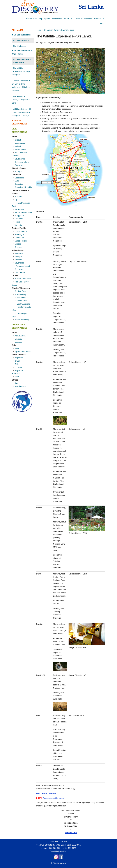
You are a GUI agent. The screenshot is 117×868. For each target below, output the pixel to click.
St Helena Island (22, 162)
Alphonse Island (23, 266)
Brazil (17, 361)
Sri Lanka (19, 269)
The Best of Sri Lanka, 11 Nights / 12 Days (21, 100)
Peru (17, 377)
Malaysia (19, 257)
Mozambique (20, 149)
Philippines (19, 216)
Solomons (19, 219)
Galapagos (19, 234)
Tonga (17, 222)
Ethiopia (18, 339)
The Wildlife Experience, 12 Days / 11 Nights (21, 71)
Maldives (19, 260)
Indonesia (19, 253)
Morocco (18, 342)
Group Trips (31, 19)
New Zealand (20, 386)
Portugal (18, 171)
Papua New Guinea (23, 212)
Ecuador (18, 367)
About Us (68, 19)
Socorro (18, 247)
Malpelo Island (21, 241)
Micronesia (19, 209)
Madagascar (20, 143)
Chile (17, 364)
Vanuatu (18, 225)
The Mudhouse (20, 46)
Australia (19, 197)
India (17, 348)
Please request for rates (53, 798)
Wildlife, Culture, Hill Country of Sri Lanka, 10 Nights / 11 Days (21, 112)
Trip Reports (44, 19)
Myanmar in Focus (23, 352)
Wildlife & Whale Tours (64, 30)
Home (102, 23)
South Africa (20, 159)
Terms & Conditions (83, 19)
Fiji (16, 200)
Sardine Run (20, 291)
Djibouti (18, 140)
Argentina (19, 358)
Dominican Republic (23, 187)
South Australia (23, 304)
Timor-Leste (20, 272)
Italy (16, 383)
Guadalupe (19, 238)
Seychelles (19, 263)
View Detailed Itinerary (46, 793)
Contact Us (99, 19)
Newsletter (57, 19)
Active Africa (20, 336)
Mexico (18, 244)
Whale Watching (22, 320)
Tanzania (19, 165)
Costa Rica (19, 178)
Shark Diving (20, 294)
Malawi (18, 146)
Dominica (19, 184)
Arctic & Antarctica (23, 279)
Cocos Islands (21, 231)
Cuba (17, 181)
